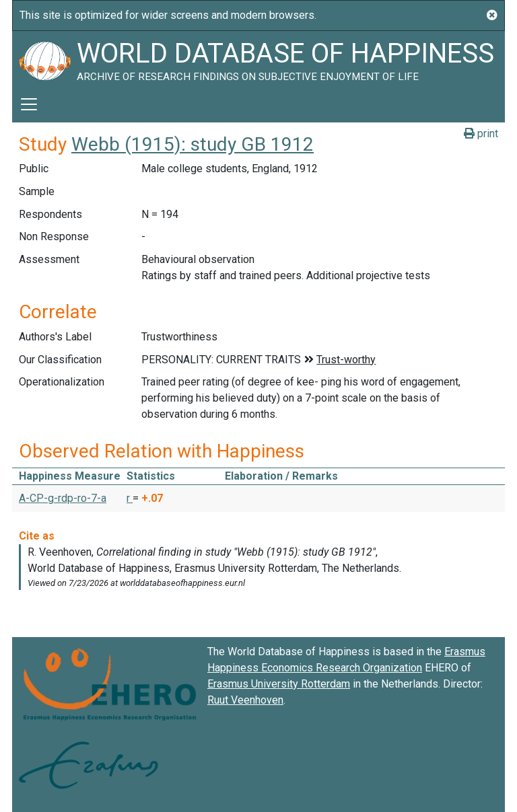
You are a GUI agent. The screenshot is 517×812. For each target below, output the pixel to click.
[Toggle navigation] (29, 104)
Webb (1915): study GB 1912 (193, 144)
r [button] (130, 498)
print (481, 134)
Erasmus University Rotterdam (279, 684)
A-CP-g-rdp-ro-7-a (63, 498)
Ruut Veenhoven (245, 700)
